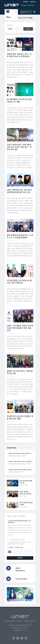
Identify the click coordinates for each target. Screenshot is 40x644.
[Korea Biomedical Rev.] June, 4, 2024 (20, 464)
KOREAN (26, 2)
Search (28, 29)
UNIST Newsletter (20, 569)
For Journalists (21, 579)
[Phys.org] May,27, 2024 (16, 472)
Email (10, 552)
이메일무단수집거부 (29, 621)
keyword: (10, 25)
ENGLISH (33, 2)
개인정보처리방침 (10, 621)
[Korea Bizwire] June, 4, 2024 (17, 456)
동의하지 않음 (19, 548)
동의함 (11, 548)
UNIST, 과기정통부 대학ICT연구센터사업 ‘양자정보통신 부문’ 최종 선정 (20, 328)
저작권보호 (19, 621)
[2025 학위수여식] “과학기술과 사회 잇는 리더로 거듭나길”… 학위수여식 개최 (19, 147)
